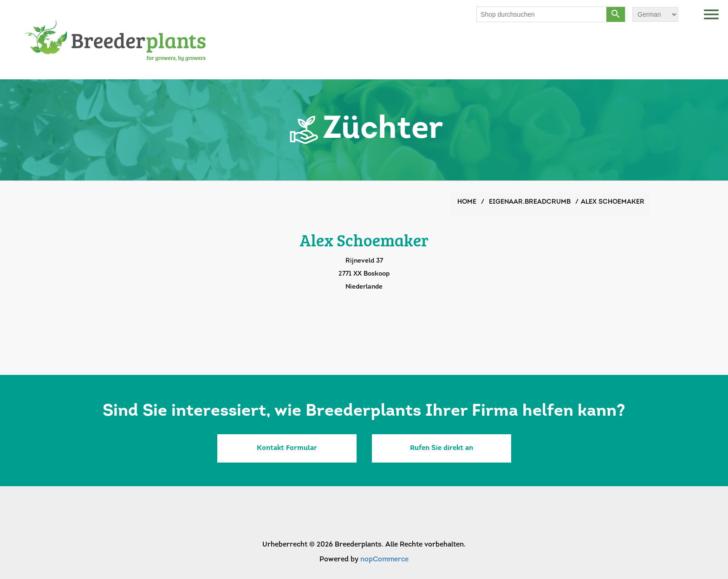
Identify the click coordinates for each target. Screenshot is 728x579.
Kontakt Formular (287, 448)
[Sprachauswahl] (655, 14)
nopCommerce (384, 560)
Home (467, 202)
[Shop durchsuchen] (542, 14)
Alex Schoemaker (613, 202)
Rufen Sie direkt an (442, 448)
